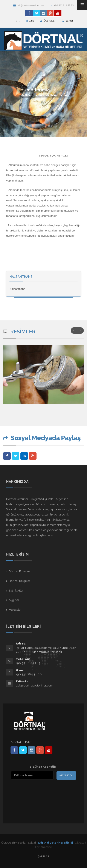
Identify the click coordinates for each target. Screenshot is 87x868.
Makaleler (15, 610)
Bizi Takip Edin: (21, 742)
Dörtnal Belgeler (19, 581)
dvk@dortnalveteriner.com (29, 5)
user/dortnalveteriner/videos (49, 750)
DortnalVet (23, 750)
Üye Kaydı (48, 21)
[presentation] (38, 791)
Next (81, 331)
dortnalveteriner (31, 750)
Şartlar (67, 21)
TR (17, 21)
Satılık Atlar (16, 591)
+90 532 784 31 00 (29, 674)
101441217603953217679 (40, 750)
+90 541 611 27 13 (62, 5)
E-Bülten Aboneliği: (43, 767)
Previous (74, 331)
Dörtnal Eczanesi (20, 571)
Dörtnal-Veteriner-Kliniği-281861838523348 (14, 750)
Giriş (30, 21)
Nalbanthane (17, 289)
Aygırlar (14, 600)
